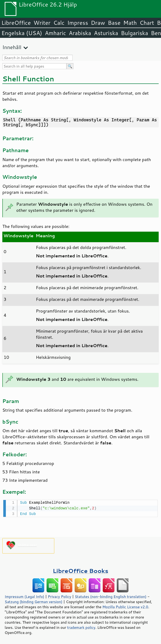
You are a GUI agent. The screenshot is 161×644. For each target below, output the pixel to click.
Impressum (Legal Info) (24, 596)
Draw (98, 23)
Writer (42, 23)
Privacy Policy (59, 596)
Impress (78, 23)
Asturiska (106, 33)
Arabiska (80, 33)
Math (130, 23)
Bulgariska (135, 33)
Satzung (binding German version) (34, 601)
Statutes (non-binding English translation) (110, 596)
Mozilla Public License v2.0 (125, 606)
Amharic (55, 33)
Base (114, 23)
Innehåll (12, 47)
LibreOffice (16, 23)
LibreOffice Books (80, 570)
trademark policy (81, 627)
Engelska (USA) (22, 33)
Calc (59, 23)
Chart (147, 23)
